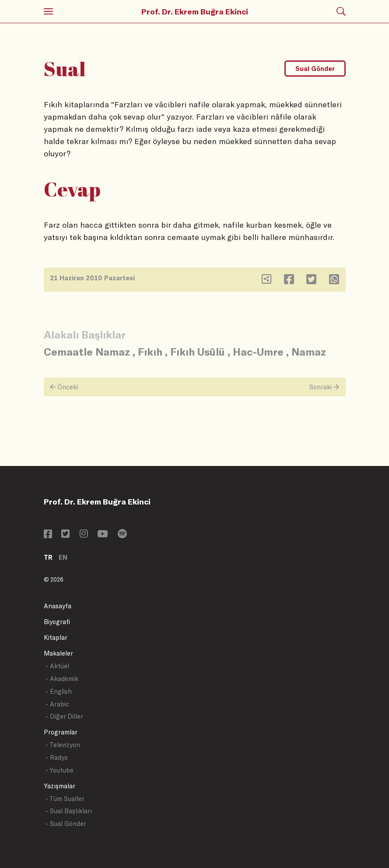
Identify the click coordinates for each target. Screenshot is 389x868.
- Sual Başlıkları (69, 811)
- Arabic (57, 704)
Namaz (309, 351)
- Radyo (57, 757)
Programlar (61, 732)
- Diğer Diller (64, 716)
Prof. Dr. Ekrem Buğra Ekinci (195, 11)
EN (63, 557)
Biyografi (57, 622)
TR (48, 557)
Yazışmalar (60, 786)
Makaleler (58, 653)
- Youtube (60, 770)
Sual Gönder (315, 69)
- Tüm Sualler (65, 799)
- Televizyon (63, 745)
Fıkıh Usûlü (198, 351)
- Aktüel (57, 666)
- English (59, 691)
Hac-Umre (258, 351)
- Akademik (62, 679)
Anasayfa (58, 606)
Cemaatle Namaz (87, 351)
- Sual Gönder (66, 824)
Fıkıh (150, 351)
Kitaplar (56, 637)
